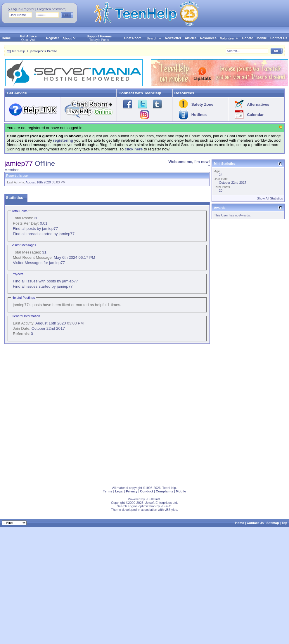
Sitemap (273, 523)
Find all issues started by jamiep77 (43, 286)
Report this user (18, 176)
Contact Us (279, 38)
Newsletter (173, 38)
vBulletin (152, 499)
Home (6, 38)
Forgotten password (51, 9)
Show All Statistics (270, 198)
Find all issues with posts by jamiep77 (45, 281)
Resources (208, 38)
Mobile (262, 38)
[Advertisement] (68, 414)
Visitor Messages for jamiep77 (39, 263)
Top (284, 523)
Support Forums (99, 36)
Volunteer (227, 38)
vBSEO (166, 506)
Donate (248, 38)
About (67, 38)
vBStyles (171, 510)
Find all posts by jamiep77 (35, 229)
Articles (191, 38)
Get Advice (28, 36)
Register (28, 9)
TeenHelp (18, 51)
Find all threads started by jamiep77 (44, 234)
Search (154, 38)
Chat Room (133, 38)
